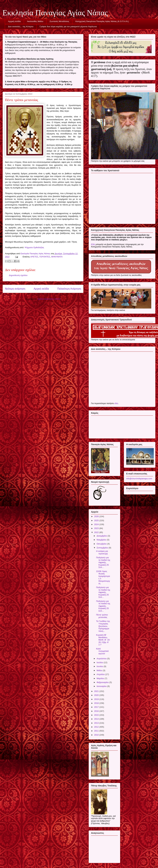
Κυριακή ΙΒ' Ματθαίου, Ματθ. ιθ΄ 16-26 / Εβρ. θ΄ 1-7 (103, 640)
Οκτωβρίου (102, 544)
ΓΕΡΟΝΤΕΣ (45, 257)
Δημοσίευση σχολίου (18, 275)
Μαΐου (100, 670)
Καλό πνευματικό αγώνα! (102, 651)
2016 (97, 711)
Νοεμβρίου (102, 540)
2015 (97, 715)
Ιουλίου (100, 662)
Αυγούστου (102, 659)
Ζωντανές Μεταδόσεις (59, 21)
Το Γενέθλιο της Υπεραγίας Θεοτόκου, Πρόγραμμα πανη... (103, 626)
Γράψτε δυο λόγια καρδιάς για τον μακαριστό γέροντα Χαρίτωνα (68, 27)
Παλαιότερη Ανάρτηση (69, 289)
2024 (97, 524)
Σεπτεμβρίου (103, 548)
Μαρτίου (101, 678)
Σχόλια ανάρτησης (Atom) (49, 299)
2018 (97, 703)
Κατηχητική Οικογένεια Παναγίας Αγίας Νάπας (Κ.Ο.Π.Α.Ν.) (102, 21)
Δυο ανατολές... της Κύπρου (21, 27)
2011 (97, 731)
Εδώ (93, 244)
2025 (97, 520)
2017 (97, 707)
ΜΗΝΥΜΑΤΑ (57, 257)
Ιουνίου (100, 666)
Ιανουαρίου (102, 686)
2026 (97, 516)
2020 (97, 695)
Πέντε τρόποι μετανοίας (102, 616)
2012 (97, 727)
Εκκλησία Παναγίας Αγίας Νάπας (55, 13)
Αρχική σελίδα (14, 21)
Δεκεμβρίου (102, 536)
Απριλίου (101, 674)
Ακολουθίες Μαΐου (35, 21)
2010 (97, 735)
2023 (97, 528)
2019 (97, 699)
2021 (97, 691)
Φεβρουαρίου (103, 682)
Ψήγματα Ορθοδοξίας (34, 247)
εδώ (116, 403)
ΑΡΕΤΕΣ (34, 257)
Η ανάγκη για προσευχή (102, 552)
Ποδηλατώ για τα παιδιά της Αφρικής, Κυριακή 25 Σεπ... (103, 562)
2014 (97, 719)
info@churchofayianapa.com (139, 479)
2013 (97, 723)
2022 (97, 532)
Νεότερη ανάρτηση (15, 289)
